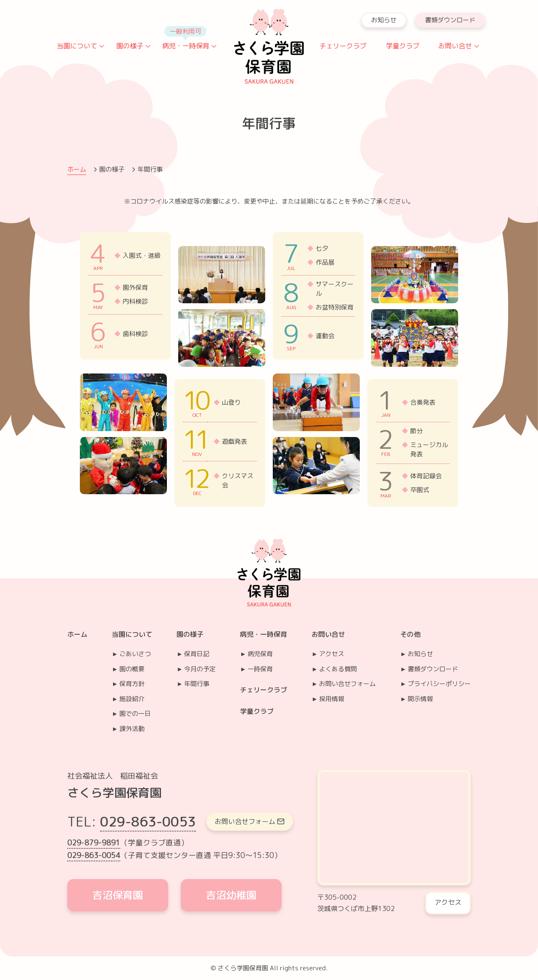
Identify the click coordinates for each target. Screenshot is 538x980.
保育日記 (197, 654)
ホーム (77, 169)
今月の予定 (200, 669)
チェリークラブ (343, 46)
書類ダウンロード (450, 20)
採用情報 (332, 699)
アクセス (332, 654)
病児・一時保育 (186, 46)
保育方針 (132, 684)
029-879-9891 (94, 843)
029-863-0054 (94, 855)
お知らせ (384, 20)
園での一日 (135, 714)
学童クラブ (403, 46)
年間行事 (197, 684)
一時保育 (260, 669)
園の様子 (130, 46)
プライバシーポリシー (439, 684)
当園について (77, 46)
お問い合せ (455, 46)
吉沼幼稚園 (231, 895)
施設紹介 (132, 699)
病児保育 (260, 654)
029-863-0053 (148, 821)
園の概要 (132, 669)
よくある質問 (338, 669)
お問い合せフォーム (347, 684)
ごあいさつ (135, 654)
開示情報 (420, 699)
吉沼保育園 (118, 895)
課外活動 (132, 729)
